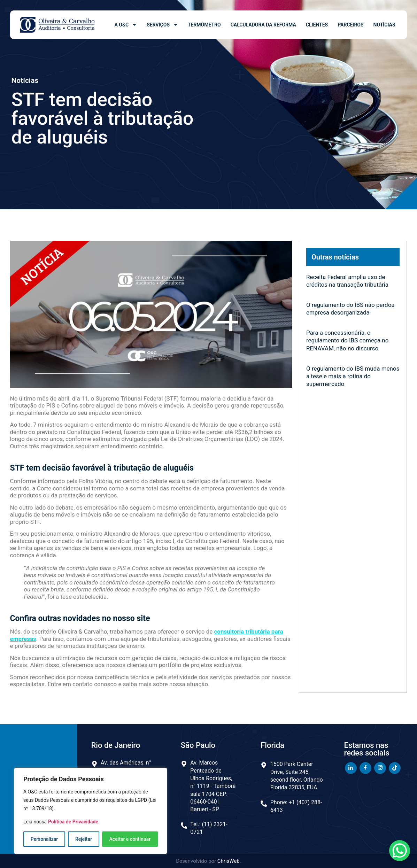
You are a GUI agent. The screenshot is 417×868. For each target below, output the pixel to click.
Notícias (384, 25)
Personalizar (44, 839)
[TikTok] (395, 768)
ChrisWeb (229, 861)
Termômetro (204, 25)
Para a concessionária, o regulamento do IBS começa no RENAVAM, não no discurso (347, 340)
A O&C (126, 25)
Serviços (162, 25)
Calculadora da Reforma (263, 25)
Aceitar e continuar (130, 839)
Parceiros (350, 25)
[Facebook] (365, 768)
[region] (91, 811)
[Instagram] (380, 768)
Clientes (317, 25)
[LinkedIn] (351, 768)
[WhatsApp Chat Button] (400, 851)
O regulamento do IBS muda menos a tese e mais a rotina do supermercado (353, 376)
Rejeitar (84, 839)
